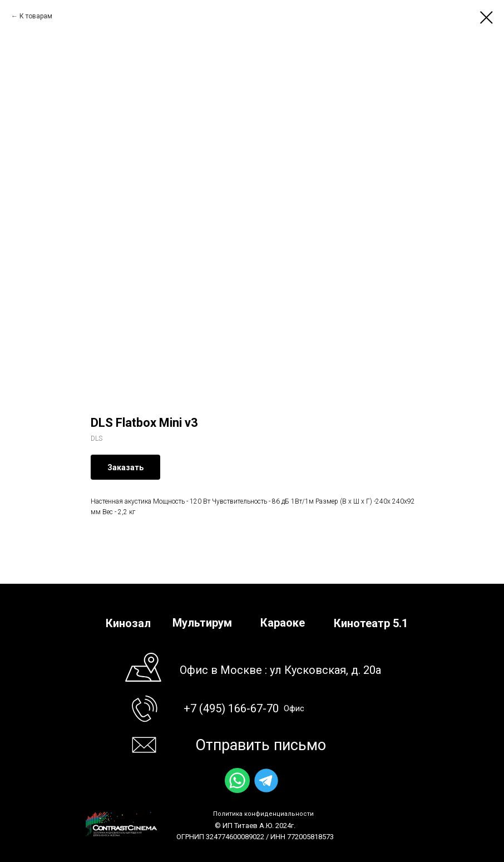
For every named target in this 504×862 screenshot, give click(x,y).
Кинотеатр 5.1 (371, 623)
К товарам (36, 16)
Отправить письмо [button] (261, 745)
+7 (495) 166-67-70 (231, 708)
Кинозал (128, 623)
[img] (237, 780)
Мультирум (202, 623)
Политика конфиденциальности (263, 814)
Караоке (283, 623)
